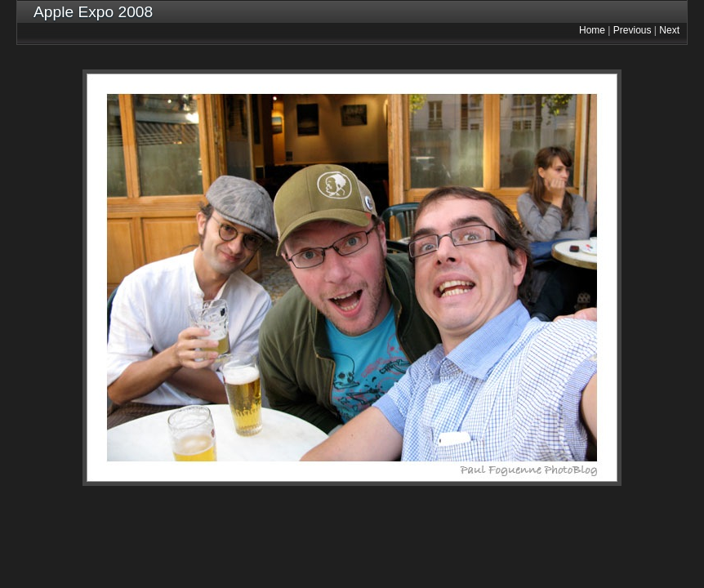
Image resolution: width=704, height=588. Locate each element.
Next (669, 30)
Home (592, 30)
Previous (633, 30)
